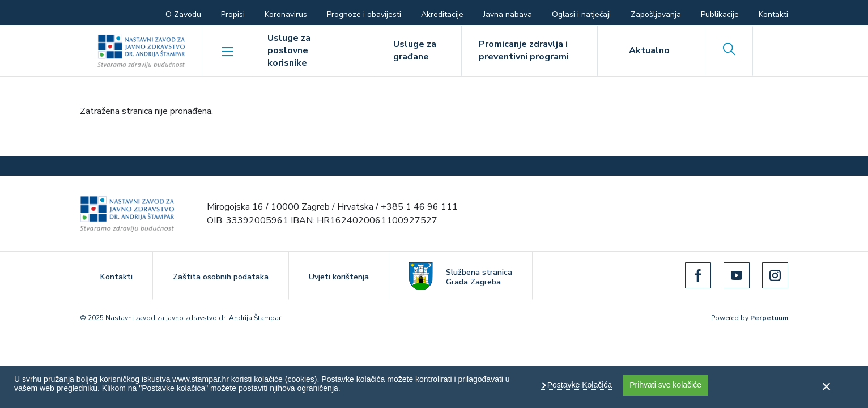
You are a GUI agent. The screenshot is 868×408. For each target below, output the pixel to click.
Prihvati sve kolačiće (665, 385)
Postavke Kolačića (578, 385)
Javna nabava (508, 14)
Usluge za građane (415, 50)
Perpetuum (769, 318)
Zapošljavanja (656, 14)
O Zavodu (183, 14)
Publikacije (720, 14)
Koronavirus (286, 14)
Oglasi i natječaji (581, 14)
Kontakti (773, 14)
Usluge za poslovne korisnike (289, 50)
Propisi (233, 14)
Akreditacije (442, 14)
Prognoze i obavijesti (364, 14)
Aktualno (649, 50)
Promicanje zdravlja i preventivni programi (524, 50)
